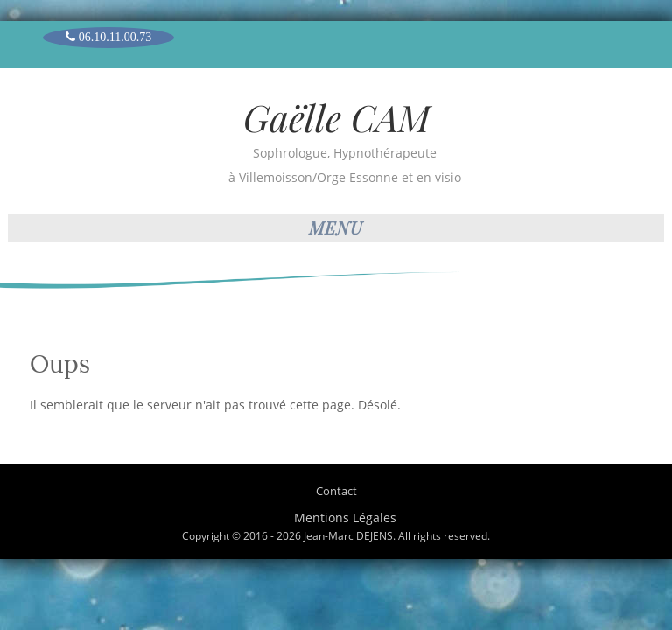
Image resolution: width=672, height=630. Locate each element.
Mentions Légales (345, 518)
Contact (336, 491)
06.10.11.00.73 (108, 37)
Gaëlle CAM (336, 117)
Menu (336, 227)
